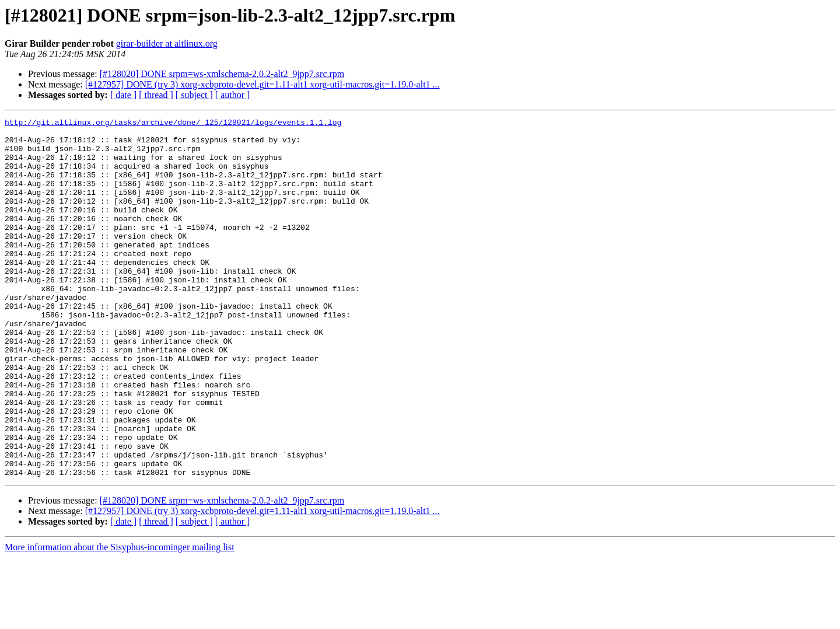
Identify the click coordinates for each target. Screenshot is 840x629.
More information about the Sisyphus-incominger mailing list (120, 619)
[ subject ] (194, 95)
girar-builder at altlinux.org (167, 43)
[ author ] (233, 95)
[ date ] (123, 95)
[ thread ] (156, 95)
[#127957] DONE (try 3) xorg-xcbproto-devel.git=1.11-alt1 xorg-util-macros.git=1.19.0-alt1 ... (262, 84)
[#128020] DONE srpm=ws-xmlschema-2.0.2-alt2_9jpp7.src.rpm (222, 74)
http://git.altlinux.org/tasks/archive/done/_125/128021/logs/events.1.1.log (173, 124)
